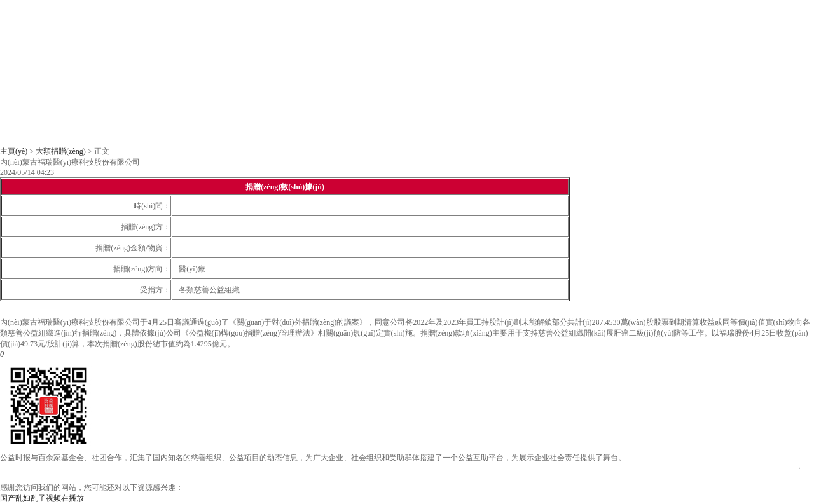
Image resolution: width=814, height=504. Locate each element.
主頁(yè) (14, 151)
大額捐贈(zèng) (61, 151)
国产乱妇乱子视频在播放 (42, 498)
